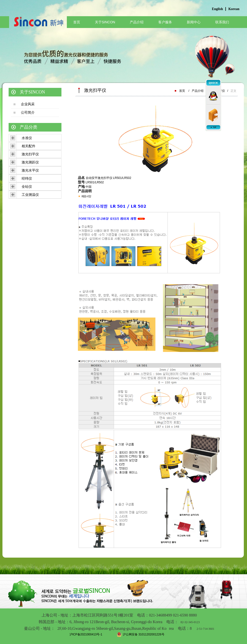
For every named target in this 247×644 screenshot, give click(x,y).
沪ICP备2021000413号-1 (86, 634)
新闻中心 (194, 22)
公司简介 (28, 112)
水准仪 (27, 138)
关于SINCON (105, 22)
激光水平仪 (30, 170)
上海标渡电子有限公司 (38, 26)
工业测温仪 (30, 195)
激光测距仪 (30, 162)
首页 (77, 22)
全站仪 (27, 187)
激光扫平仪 (30, 154)
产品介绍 (137, 22)
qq (213, 94)
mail (213, 114)
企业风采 (28, 104)
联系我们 (222, 22)
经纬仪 (27, 178)
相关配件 (29, 146)
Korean (234, 9)
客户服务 (165, 22)
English (217, 9)
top (213, 127)
